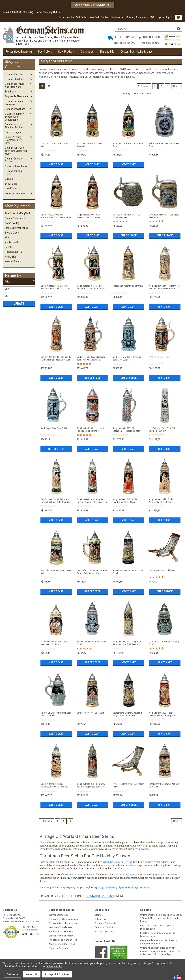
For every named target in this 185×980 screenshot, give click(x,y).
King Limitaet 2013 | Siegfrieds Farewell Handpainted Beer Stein (92, 501)
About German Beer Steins (62, 944)
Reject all (32, 974)
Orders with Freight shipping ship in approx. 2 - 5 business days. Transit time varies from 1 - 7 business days (160, 951)
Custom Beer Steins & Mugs (137, 52)
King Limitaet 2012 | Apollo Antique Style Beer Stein (161, 501)
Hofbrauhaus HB (13, 252)
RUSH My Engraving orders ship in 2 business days (158, 935)
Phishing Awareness (137, 17)
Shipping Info (107, 52)
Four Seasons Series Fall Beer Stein (54, 145)
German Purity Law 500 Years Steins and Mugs (16, 151)
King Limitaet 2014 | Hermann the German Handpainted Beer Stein (56, 358)
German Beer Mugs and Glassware (15, 85)
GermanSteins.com (15, 218)
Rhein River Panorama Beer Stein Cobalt (128, 572)
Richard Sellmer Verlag (16, 228)
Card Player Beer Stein (159, 357)
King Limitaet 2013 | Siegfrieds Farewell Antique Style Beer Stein (56, 501)
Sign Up (169, 17)
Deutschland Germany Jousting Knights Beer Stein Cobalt (127, 714)
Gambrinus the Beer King (61, 932)
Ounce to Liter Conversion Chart (92, 5)
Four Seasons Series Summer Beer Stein (90, 145)
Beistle (8, 247)
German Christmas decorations (79, 875)
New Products (66, 52)
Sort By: (127, 93)
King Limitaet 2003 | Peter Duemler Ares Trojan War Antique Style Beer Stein (56, 216)
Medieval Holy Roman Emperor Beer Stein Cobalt (127, 358)
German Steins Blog (59, 915)
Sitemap (99, 915)
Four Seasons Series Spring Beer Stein (128, 145)
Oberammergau (13, 132)
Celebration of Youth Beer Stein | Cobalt (164, 643)
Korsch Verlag (12, 223)
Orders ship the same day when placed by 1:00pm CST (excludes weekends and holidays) (161, 918)
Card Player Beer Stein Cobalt (54, 428)
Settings (13, 974)
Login (159, 17)
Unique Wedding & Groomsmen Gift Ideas (14, 140)
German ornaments (168, 875)
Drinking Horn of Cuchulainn (162, 571)
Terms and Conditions (106, 927)
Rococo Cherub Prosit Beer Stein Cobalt (92, 643)
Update (19, 304)
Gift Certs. (81, 17)
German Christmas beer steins (117, 862)
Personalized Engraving (19, 52)
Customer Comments (105, 923)
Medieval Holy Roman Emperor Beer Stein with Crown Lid (91, 358)
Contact (105, 17)
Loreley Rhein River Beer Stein (91, 713)
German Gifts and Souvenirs (14, 103)
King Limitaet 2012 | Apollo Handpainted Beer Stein (125, 501)
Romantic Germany (15, 193)
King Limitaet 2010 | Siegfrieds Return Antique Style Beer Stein (127, 643)
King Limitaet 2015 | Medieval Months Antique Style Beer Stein (55, 287)
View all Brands (13, 261)
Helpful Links (101, 919)
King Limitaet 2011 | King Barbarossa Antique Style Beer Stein (55, 785)
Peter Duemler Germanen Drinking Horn (129, 785)
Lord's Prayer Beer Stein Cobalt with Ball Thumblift (163, 430)
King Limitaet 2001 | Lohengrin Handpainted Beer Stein (91, 430)
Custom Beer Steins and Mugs (64, 919)
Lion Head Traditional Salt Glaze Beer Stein (164, 216)
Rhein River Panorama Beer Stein (128, 286)
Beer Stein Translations (60, 927)
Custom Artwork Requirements (64, 923)
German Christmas (15, 79)
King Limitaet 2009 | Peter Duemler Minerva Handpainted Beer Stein (163, 714)
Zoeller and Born (13, 242)
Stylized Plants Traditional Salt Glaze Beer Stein (127, 216)
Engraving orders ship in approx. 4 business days (157, 927)
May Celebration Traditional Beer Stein (56, 572)
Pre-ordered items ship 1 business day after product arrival (159, 942)
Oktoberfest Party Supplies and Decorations (14, 117)
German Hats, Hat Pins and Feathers (14, 126)
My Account (67, 17)
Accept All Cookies (57, 974)
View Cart (94, 17)
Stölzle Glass (12, 233)
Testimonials (118, 17)
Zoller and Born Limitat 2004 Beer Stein (165, 145)
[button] (19, 282)
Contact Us (87, 52)
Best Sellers (45, 52)
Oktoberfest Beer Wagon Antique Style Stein (164, 785)
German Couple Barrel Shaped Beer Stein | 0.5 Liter (54, 643)
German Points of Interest (61, 936)
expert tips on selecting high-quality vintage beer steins (122, 887)
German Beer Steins (15, 74)
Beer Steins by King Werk (18, 213)
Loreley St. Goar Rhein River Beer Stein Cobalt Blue (56, 714)
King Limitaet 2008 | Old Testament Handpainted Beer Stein (126, 430)
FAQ (152, 17)
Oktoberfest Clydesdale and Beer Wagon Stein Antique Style (92, 572)
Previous (143, 86)
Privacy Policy (54, 966)
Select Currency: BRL (48, 12)
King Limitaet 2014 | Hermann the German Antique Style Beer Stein (164, 287)
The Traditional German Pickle (64, 940)
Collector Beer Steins (16, 166)
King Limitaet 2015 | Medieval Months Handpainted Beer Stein (91, 287)
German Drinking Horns (13, 173)
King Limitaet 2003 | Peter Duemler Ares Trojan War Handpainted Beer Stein (89, 216)
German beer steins (100, 896)
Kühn (7, 238)
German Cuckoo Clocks (13, 160)
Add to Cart (56, 164)
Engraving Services (58, 948)
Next (178, 86)
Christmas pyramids (124, 875)
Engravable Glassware (16, 96)
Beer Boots (11, 92)
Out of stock (129, 236)
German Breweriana (15, 109)
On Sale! (9, 179)
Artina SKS (10, 257)
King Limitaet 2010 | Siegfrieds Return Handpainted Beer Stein (91, 785)
